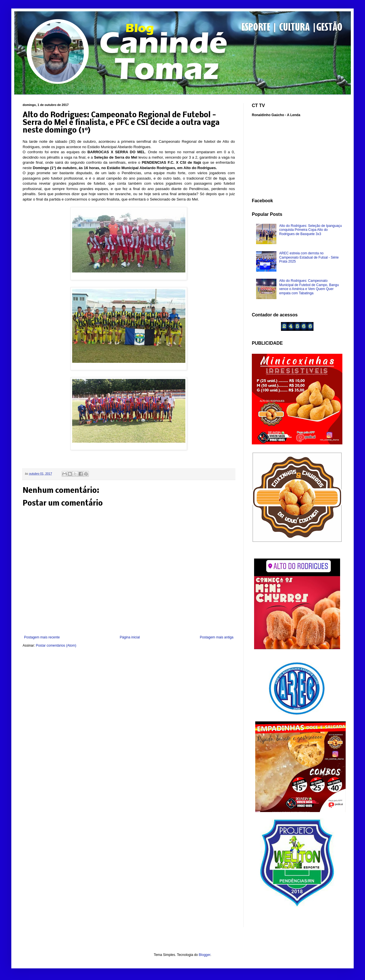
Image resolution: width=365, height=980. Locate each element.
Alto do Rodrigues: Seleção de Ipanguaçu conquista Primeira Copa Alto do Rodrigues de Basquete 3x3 (311, 230)
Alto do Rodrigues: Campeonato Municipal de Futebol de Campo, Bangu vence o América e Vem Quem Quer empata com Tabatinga (309, 287)
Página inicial (130, 637)
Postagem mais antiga (217, 637)
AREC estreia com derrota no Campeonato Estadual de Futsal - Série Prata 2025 (309, 257)
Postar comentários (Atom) (56, 645)
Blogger (205, 955)
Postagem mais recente (42, 637)
